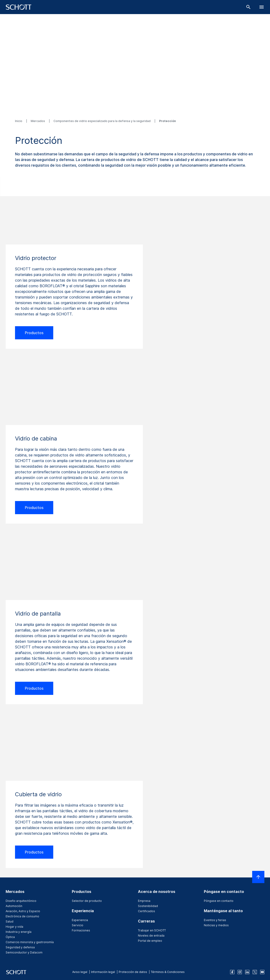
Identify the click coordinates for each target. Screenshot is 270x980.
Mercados (38, 121)
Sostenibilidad (148, 906)
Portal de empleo (150, 941)
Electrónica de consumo (22, 916)
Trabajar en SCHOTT (152, 930)
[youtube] (262, 972)
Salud (10, 921)
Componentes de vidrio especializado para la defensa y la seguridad (102, 121)
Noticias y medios (216, 925)
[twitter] (255, 972)
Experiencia (80, 920)
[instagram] (240, 972)
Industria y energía (19, 932)
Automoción (14, 906)
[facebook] (232, 972)
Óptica (10, 937)
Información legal (103, 972)
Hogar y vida (14, 927)
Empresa (144, 901)
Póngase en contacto (219, 901)
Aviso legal (80, 972)
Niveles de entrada (151, 936)
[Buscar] (248, 7)
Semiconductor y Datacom (24, 952)
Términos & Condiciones (168, 972)
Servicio (78, 925)
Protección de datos (133, 972)
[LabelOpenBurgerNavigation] (262, 7)
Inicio (19, 121)
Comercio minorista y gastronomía (30, 942)
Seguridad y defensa (20, 947)
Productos (34, 333)
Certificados (146, 911)
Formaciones (81, 930)
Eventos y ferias (215, 920)
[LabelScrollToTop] (258, 877)
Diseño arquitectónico (21, 901)
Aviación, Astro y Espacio (23, 911)
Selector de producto (87, 901)
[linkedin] (247, 972)
